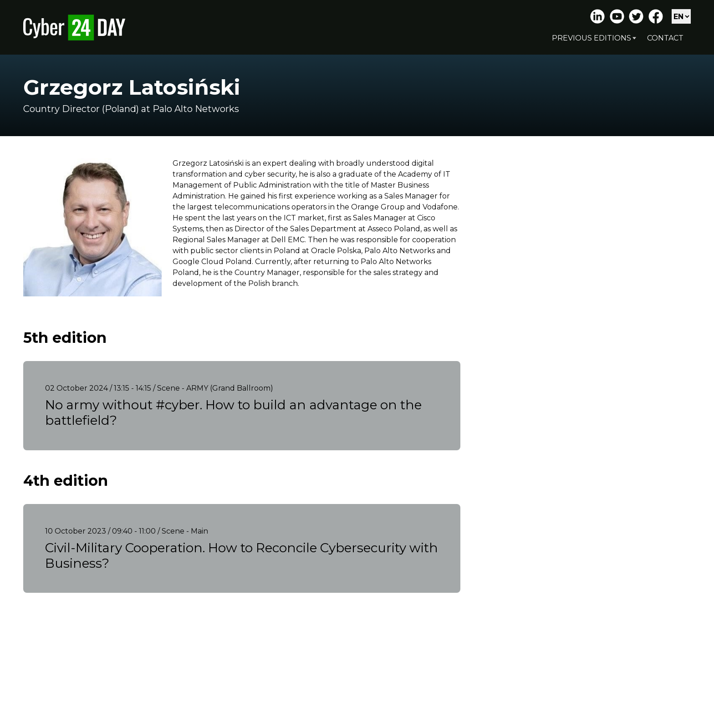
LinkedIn (597, 16)
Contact (665, 38)
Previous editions (592, 38)
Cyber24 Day (74, 27)
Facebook (656, 16)
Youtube (617, 16)
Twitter (636, 16)
